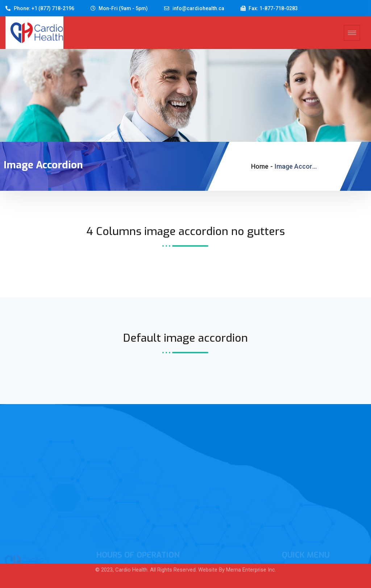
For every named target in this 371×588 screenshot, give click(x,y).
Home (260, 166)
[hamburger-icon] (352, 33)
